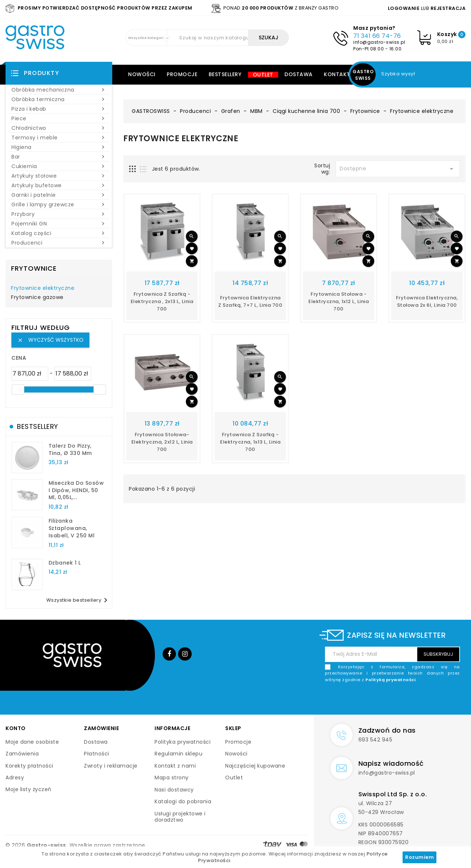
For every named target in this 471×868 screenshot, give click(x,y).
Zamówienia (22, 754)
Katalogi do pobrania (183, 801)
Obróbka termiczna (59, 99)
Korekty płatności (29, 766)
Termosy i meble (59, 138)
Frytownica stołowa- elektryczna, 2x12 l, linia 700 (162, 442)
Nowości (142, 74)
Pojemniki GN (59, 224)
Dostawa (299, 74)
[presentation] (404, 700)
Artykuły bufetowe (59, 185)
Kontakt (337, 74)
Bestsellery (225, 74)
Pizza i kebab (59, 109)
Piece (59, 118)
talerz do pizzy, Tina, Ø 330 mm (70, 449)
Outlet (263, 75)
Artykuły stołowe (59, 176)
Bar (59, 157)
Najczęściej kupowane (255, 766)
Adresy (15, 778)
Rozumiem (419, 857)
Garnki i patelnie (59, 195)
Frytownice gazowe (37, 298)
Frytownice (34, 268)
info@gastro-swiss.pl (379, 42)
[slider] (18, 389)
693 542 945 (376, 740)
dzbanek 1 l (65, 563)
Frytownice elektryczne (43, 288)
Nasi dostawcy (174, 790)
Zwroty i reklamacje (111, 766)
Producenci (59, 243)
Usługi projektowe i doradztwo (180, 817)
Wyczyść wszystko (50, 340)
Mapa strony (172, 778)
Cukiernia (59, 166)
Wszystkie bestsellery (78, 600)
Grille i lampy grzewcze (59, 204)
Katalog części (59, 233)
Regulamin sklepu (178, 754)
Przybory (59, 214)
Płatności (97, 754)
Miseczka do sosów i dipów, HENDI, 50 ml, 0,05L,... (76, 490)
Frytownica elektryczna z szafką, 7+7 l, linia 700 (250, 301)
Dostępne (398, 169)
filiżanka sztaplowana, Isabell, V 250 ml (72, 528)
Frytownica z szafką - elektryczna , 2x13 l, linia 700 (162, 301)
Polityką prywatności (390, 680)
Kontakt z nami (175, 766)
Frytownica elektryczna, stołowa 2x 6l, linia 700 (427, 301)
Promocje (182, 74)
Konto (16, 728)
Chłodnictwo (59, 128)
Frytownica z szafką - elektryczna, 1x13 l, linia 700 (250, 442)
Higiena (59, 147)
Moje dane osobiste (32, 742)
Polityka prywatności (183, 742)
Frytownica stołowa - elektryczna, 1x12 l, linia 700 (339, 301)
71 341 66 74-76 (377, 36)
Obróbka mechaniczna (59, 90)
